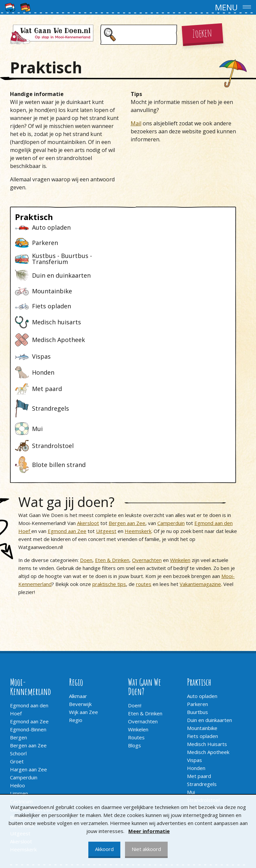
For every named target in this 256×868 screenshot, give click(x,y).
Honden (196, 656)
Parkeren (197, 592)
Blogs (134, 634)
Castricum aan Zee (31, 698)
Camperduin (171, 411)
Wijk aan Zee (83, 600)
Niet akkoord (146, 849)
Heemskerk (138, 419)
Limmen (19, 682)
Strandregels (202, 672)
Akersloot (88, 411)
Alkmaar (78, 584)
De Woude (22, 714)
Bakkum (19, 706)
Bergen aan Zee (127, 411)
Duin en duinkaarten (209, 608)
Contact (19, 780)
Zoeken (202, 33)
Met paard (199, 664)
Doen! (135, 594)
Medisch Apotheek (208, 640)
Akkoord (104, 849)
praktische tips (109, 472)
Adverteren (23, 788)
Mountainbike (202, 616)
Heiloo (17, 674)
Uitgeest (106, 419)
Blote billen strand (208, 696)
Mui (191, 680)
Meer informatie (149, 831)
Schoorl (18, 642)
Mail (136, 123)
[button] (128, 7)
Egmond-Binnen (28, 618)
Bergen (18, 626)
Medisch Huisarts (207, 632)
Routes (136, 626)
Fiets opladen (202, 624)
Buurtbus (197, 600)
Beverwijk (80, 592)
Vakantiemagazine (200, 472)
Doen (86, 448)
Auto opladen (202, 584)
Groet (17, 650)
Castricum (21, 690)
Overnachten (147, 448)
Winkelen (180, 448)
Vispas (194, 648)
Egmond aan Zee (67, 419)
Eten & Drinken (112, 448)
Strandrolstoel (203, 688)
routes (144, 472)
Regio (76, 608)
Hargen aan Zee (28, 658)
